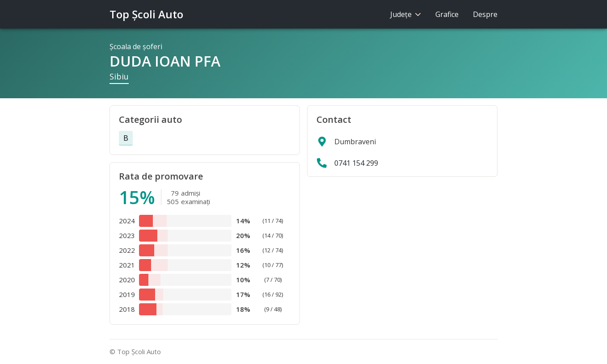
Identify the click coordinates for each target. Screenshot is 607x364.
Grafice (447, 14)
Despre (485, 14)
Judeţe (406, 14)
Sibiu (119, 76)
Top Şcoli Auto (146, 14)
